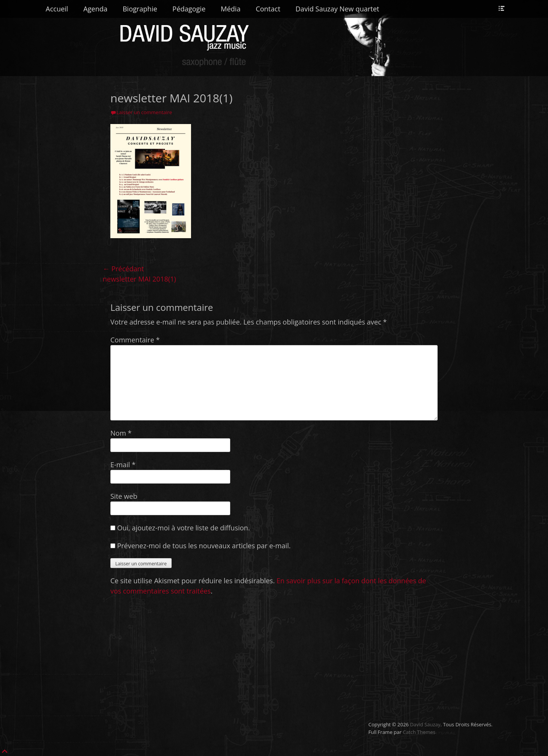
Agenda (95, 9)
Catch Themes (419, 732)
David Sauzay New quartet (338, 9)
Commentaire (135, 340)
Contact (268, 9)
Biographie (140, 9)
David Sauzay (425, 724)
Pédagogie (189, 9)
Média (231, 9)
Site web (124, 496)
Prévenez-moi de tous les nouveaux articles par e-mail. (204, 546)
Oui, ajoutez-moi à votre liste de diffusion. (180, 528)
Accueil (57, 9)
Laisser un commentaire (144, 112)
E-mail (123, 465)
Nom (121, 433)
